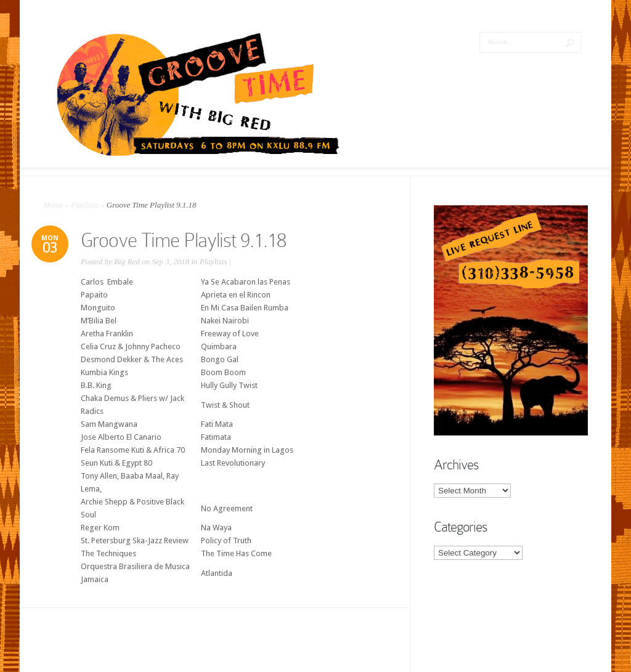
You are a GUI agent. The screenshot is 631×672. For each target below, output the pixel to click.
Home (53, 205)
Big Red (127, 261)
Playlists (85, 205)
